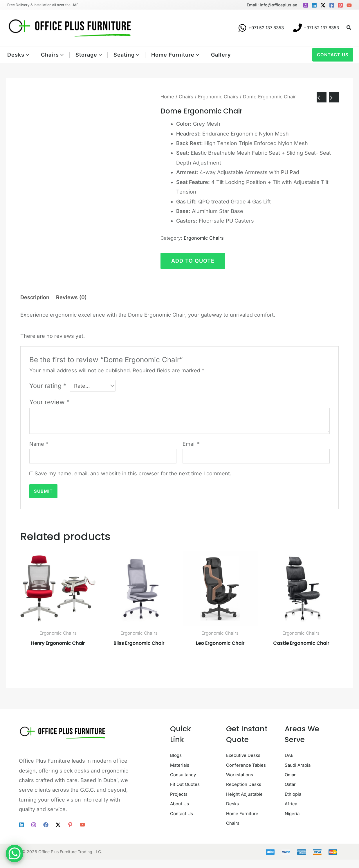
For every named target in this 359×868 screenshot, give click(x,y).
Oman (292, 775)
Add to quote (193, 261)
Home (167, 97)
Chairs (186, 97)
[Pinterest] (340, 5)
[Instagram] (306, 5)
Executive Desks (247, 755)
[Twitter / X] (323, 5)
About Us (182, 823)
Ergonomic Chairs (218, 97)
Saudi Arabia (300, 765)
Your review (49, 402)
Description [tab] (35, 297)
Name (39, 444)
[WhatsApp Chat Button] (15, 853)
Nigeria (294, 813)
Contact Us (184, 833)
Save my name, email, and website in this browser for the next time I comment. (133, 473)
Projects (180, 813)
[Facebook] (332, 5)
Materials (181, 765)
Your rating (48, 386)
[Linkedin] (314, 5)
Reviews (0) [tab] (71, 297)
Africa (292, 804)
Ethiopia (295, 794)
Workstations (242, 784)
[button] (349, 28)
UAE (290, 755)
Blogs (177, 755)
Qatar (292, 784)
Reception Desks (247, 794)
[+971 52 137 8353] (261, 28)
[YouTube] (349, 5)
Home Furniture (246, 823)
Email (191, 444)
